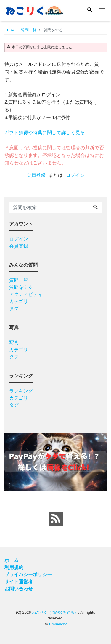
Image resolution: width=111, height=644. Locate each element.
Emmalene (58, 624)
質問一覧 (19, 280)
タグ (14, 309)
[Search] (90, 10)
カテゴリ (19, 301)
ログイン (75, 175)
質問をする (21, 287)
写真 (14, 343)
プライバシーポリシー (28, 575)
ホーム (12, 560)
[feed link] (56, 519)
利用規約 (14, 567)
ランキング (21, 391)
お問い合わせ (19, 589)
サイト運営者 (19, 582)
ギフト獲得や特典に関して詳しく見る (45, 133)
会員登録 (36, 175)
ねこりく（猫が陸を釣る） (55, 612)
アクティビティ (26, 294)
